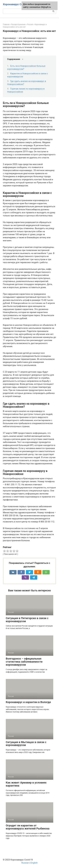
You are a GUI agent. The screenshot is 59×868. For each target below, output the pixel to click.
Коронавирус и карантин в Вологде (28, 702)
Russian (25, 863)
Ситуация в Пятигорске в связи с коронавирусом (27, 620)
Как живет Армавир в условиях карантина (26, 784)
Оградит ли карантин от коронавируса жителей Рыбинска (28, 827)
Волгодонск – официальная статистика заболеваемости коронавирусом (24, 662)
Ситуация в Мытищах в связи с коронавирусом (26, 744)
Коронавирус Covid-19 (17, 4)
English (34, 863)
